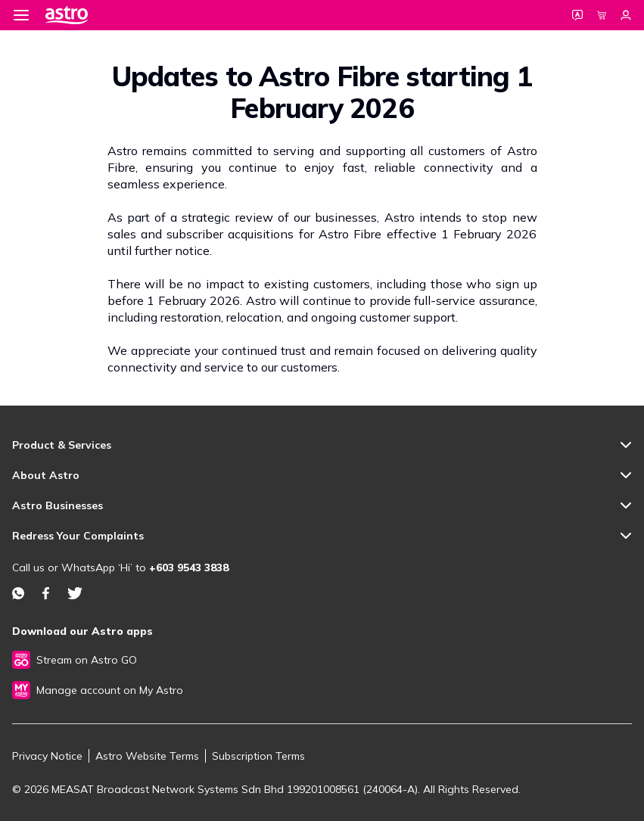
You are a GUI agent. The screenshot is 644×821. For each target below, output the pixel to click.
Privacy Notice (47, 756)
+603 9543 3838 (189, 568)
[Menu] (21, 15)
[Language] (577, 15)
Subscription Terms (258, 756)
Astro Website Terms (147, 756)
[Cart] (602, 15)
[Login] (626, 15)
